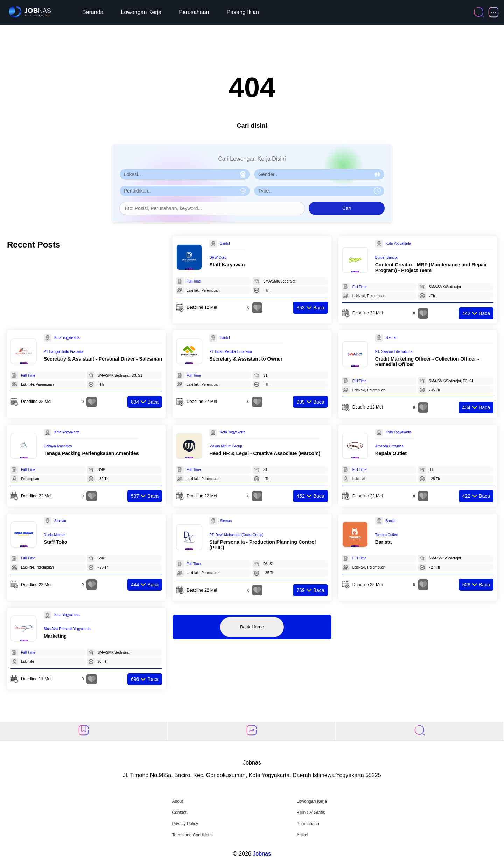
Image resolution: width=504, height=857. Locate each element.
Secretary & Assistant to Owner (246, 359)
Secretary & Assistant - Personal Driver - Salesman (103, 359)
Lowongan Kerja (141, 12)
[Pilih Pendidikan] (185, 191)
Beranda (93, 12)
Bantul (225, 243)
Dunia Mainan (55, 535)
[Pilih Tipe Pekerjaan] (319, 191)
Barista (383, 542)
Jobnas (262, 854)
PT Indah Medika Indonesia (231, 352)
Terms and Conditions (192, 835)
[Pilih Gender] (319, 174)
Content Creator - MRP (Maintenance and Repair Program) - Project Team (431, 267)
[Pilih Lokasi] (185, 174)
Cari (346, 208)
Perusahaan (194, 12)
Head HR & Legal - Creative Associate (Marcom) (265, 453)
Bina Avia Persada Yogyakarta (67, 629)
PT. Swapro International (394, 352)
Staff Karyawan (227, 265)
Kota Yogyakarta (398, 243)
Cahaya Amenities (58, 446)
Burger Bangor (387, 257)
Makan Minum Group (226, 446)
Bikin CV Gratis (311, 813)
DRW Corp (218, 257)
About (177, 801)
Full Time (194, 281)
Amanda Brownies (389, 446)
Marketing (55, 636)
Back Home (252, 627)
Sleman (392, 338)
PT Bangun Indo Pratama (64, 352)
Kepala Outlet (391, 453)
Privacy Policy (185, 824)
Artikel (302, 835)
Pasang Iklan (243, 12)
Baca (310, 308)
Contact (179, 813)
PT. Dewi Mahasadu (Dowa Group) (236, 535)
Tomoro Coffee (387, 535)
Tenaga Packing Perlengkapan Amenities (91, 453)
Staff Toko (55, 542)
